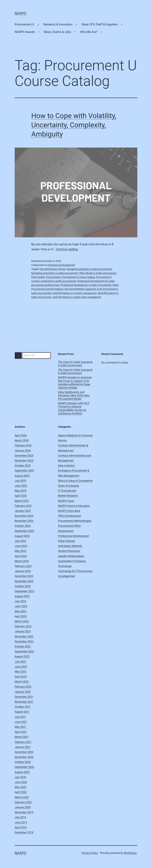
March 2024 (22, 561)
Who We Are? (89, 32)
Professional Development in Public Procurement (86, 285)
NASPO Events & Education (74, 506)
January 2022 (23, 692)
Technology (65, 566)
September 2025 (24, 471)
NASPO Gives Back (69, 511)
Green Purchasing (68, 486)
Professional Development (61, 265)
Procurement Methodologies (75, 521)
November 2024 (24, 521)
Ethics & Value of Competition (75, 481)
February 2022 (23, 687)
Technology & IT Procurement (75, 571)
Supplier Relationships (71, 556)
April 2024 (21, 556)
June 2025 (21, 486)
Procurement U (24, 24)
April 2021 (21, 732)
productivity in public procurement (58, 281)
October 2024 (23, 526)
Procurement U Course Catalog (79, 277)
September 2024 (24, 531)
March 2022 (22, 682)
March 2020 (22, 797)
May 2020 (20, 787)
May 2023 (20, 611)
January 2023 (23, 631)
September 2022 (24, 651)
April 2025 (21, 496)
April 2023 (21, 616)
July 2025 (20, 481)
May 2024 (20, 551)
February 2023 (23, 626)
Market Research (68, 496)
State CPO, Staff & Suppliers (100, 24)
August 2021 (22, 712)
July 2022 (20, 662)
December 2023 (24, 576)
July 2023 (20, 601)
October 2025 (23, 466)
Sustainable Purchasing (72, 561)
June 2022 (21, 667)
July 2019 (20, 817)
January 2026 (23, 451)
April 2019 (21, 827)
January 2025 (23, 511)
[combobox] (33, 356)
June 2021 (21, 722)
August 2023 (22, 596)
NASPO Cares (66, 501)
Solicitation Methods (70, 546)
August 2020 (22, 772)
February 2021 (23, 742)
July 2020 (20, 777)
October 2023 (23, 586)
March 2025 (22, 501)
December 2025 (24, 456)
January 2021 (23, 747)
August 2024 (22, 536)
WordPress (130, 853)
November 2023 (24, 581)
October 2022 (23, 646)
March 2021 (22, 737)
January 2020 (23, 807)
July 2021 (20, 717)
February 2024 (23, 566)
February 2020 (23, 802)
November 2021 (24, 702)
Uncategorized (66, 576)
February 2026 (23, 445)
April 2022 (21, 677)
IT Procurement (67, 491)
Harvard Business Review (53, 269)
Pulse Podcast (66, 541)
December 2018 (24, 832)
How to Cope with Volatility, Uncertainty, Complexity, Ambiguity (74, 125)
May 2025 (20, 491)
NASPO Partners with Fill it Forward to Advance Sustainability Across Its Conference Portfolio (74, 408)
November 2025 (24, 461)
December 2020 (24, 752)
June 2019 (21, 822)
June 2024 (21, 546)
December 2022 (24, 636)
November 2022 (24, 641)
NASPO (20, 13)
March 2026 (22, 440)
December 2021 (24, 697)
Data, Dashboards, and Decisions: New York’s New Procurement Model (74, 395)
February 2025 (23, 506)
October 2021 (23, 707)
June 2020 (21, 782)
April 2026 (21, 435)
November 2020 (24, 757)
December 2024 (24, 516)
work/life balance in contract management (75, 293)
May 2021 (20, 727)
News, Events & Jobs (58, 32)
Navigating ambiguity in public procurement (89, 269)
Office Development (69, 516)
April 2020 (21, 792)
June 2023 (21, 606)
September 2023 (24, 591)
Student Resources (69, 551)
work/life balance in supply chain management (77, 297)
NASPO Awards (25, 32)
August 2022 (22, 656)
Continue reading (67, 249)
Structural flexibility (74, 289)
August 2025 (22, 476)
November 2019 (24, 812)
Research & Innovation (58, 24)
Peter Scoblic (38, 277)
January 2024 (23, 571)
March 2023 (22, 621)
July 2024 (20, 541)
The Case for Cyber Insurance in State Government (75, 364)
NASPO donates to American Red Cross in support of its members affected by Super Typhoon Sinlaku (75, 382)
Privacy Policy (90, 853)
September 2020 (24, 767)
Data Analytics (66, 466)
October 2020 (23, 762)
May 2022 (20, 672)
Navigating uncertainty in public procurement (55, 273)
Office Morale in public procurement (98, 273)
